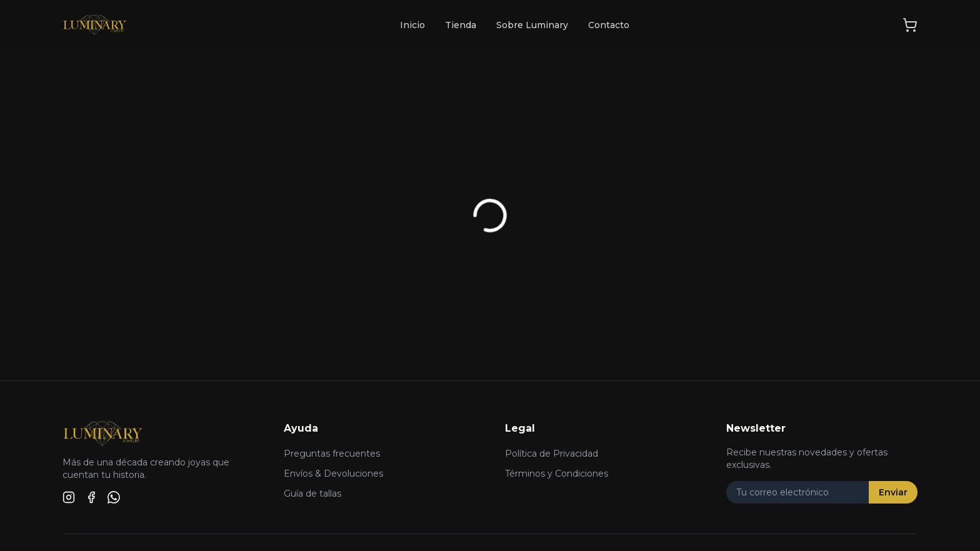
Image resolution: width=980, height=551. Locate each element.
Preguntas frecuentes (332, 454)
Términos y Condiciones (557, 474)
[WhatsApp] (114, 497)
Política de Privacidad (552, 454)
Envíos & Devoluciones (333, 474)
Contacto (609, 25)
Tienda (461, 25)
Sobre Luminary (532, 25)
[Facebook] (91, 497)
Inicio (412, 25)
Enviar (893, 492)
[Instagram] (69, 497)
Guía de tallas (312, 494)
